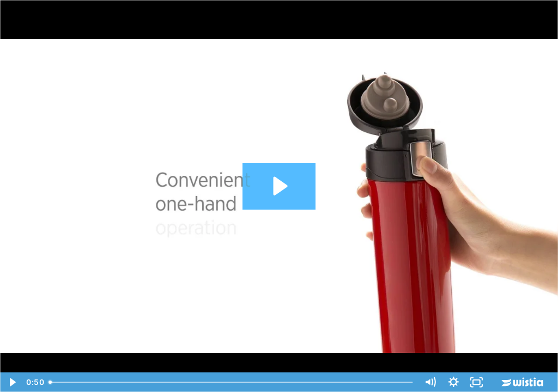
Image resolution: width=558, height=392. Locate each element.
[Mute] (430, 382)
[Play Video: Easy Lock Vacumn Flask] (279, 186)
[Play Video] (12, 382)
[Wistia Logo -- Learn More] (523, 382)
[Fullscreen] (477, 382)
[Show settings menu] (454, 382)
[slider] (231, 382)
